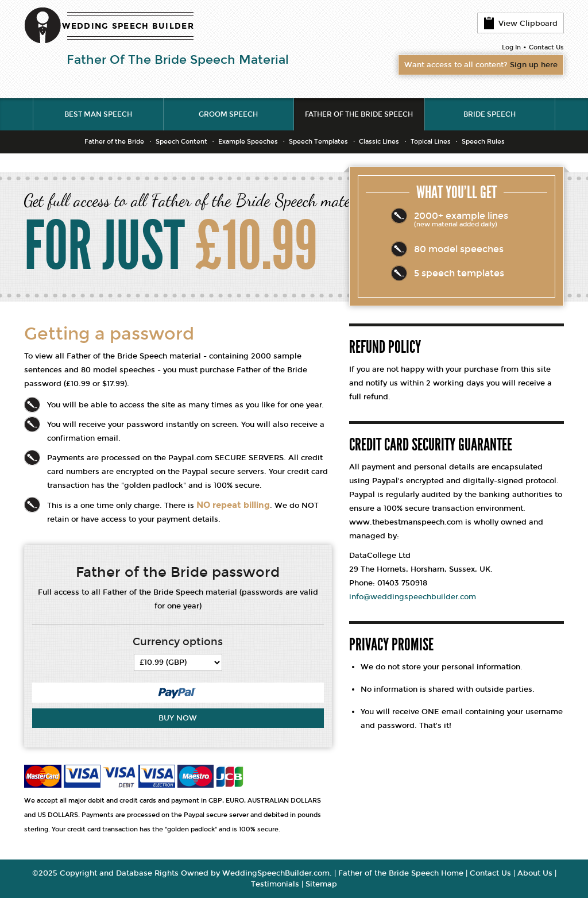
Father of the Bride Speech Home (401, 873)
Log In (511, 47)
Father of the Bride (114, 142)
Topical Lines (431, 142)
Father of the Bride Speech (359, 114)
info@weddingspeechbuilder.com (413, 597)
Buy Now (178, 718)
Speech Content (181, 142)
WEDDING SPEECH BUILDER (128, 26)
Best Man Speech (98, 114)
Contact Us (546, 47)
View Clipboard (521, 23)
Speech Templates (318, 142)
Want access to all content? (481, 65)
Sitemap (321, 884)
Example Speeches (248, 142)
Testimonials (275, 884)
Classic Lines (379, 142)
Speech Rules (483, 142)
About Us (535, 873)
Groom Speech (228, 114)
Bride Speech (490, 114)
